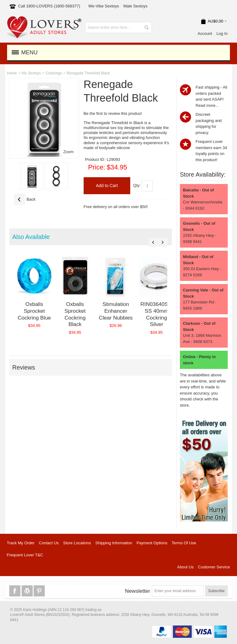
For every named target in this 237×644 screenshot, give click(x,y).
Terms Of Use (184, 543)
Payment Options (152, 543)
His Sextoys (31, 73)
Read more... (207, 105)
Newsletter (138, 591)
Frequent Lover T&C (25, 555)
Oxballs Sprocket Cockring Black (75, 314)
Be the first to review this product (113, 113)
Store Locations (77, 543)
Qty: (137, 185)
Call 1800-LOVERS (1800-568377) (49, 6)
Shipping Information (114, 543)
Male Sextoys (135, 6)
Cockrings (54, 73)
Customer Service (214, 567)
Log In (222, 33)
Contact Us (49, 543)
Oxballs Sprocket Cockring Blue (34, 311)
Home (12, 73)
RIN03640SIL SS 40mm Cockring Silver (156, 314)
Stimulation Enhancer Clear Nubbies (116, 311)
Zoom (68, 152)
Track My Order (21, 543)
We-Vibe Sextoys (104, 6)
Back (25, 199)
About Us (185, 567)
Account (205, 33)
